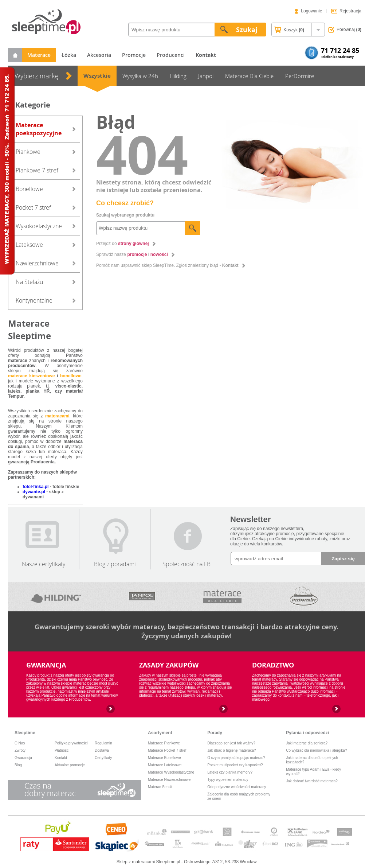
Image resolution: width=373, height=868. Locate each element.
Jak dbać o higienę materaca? (231, 750)
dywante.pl (34, 492)
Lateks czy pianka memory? (230, 772)
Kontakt (230, 265)
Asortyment (160, 733)
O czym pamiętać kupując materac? (236, 758)
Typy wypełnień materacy (228, 780)
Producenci (171, 55)
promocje (137, 254)
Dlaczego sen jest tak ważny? (231, 743)
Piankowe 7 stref (37, 170)
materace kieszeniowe (31, 376)
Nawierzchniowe (37, 263)
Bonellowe (29, 189)
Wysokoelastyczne (39, 226)
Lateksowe (29, 245)
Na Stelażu (29, 282)
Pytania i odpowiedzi (307, 733)
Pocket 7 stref (33, 207)
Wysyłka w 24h (140, 76)
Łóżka (69, 55)
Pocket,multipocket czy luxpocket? (235, 765)
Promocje (134, 55)
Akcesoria (99, 55)
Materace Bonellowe (164, 758)
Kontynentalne (34, 300)
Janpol (206, 76)
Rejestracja (350, 11)
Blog (18, 765)
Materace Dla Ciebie (249, 76)
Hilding (178, 76)
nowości (159, 254)
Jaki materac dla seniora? (307, 743)
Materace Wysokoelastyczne (171, 772)
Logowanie (311, 11)
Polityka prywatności (71, 743)
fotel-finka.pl (36, 487)
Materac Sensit (160, 787)
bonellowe (71, 376)
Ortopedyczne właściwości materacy (237, 787)
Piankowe (28, 152)
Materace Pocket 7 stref (167, 750)
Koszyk (289, 30)
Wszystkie (97, 76)
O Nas (20, 743)
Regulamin (103, 743)
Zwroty (20, 750)
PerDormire (300, 76)
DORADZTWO (273, 665)
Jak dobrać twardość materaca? (312, 781)
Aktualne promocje (70, 765)
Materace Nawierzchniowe (169, 780)
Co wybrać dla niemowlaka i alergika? (316, 750)
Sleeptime (25, 733)
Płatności (62, 750)
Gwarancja (23, 758)
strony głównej (134, 244)
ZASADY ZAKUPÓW (169, 665)
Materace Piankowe (164, 743)
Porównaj (349, 30)
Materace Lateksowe (165, 765)
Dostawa (102, 750)
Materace (39, 55)
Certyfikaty (103, 758)
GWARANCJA (46, 665)
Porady (215, 733)
